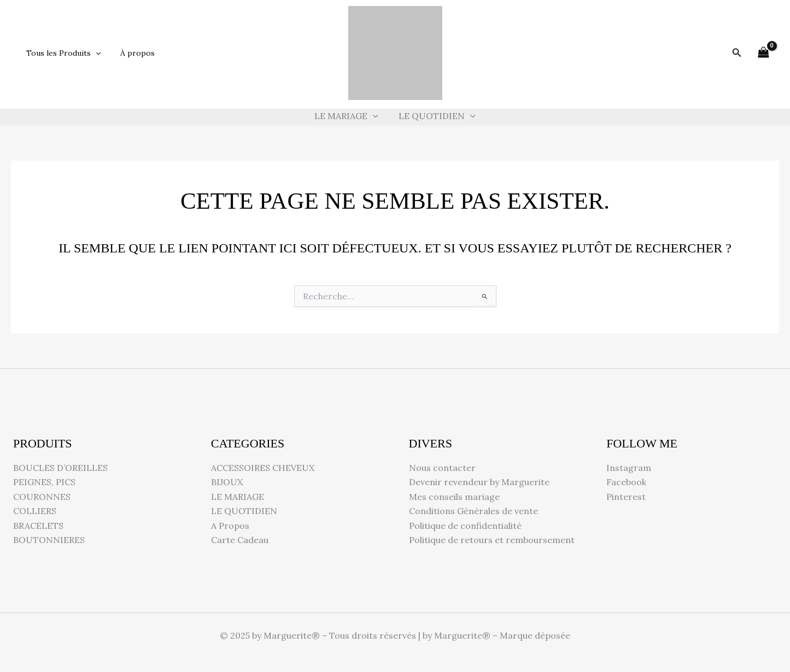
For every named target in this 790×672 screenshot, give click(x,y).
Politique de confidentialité (465, 526)
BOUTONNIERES (49, 540)
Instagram (629, 468)
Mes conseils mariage (454, 497)
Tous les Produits (61, 53)
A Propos (230, 526)
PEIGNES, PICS (44, 482)
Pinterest (626, 497)
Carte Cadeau (240, 540)
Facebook (626, 482)
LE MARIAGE (348, 116)
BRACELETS (38, 526)
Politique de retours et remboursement (492, 540)
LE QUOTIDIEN (436, 116)
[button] (93, 53)
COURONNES (42, 497)
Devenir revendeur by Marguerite (479, 482)
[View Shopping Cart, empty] (763, 53)
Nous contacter (442, 468)
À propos (131, 53)
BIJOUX (227, 482)
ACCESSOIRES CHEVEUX (263, 468)
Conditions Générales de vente (473, 511)
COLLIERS (35, 511)
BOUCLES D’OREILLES (60, 468)
